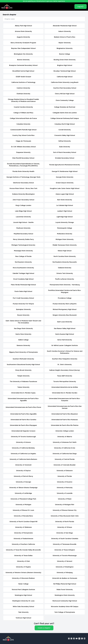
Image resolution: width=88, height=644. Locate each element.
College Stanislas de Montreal (65, 107)
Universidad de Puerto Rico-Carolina (23, 420)
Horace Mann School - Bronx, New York (23, 188)
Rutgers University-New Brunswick (65, 315)
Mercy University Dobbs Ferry (23, 239)
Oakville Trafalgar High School (23, 273)
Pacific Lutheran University (65, 279)
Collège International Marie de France (23, 118)
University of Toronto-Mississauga (65, 556)
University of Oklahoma (23, 527)
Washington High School (23, 595)
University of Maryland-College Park (23, 499)
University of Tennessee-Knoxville (65, 544)
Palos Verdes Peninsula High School (23, 285)
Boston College (65, 54)
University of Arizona (23, 442)
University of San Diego (65, 533)
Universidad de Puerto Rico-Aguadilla (23, 414)
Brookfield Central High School (23, 71)
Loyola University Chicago (65, 222)
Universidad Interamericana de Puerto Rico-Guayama (65, 399)
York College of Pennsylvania (65, 612)
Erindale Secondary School (65, 158)
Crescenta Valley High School (65, 135)
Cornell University (65, 130)
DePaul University (65, 141)
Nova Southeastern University (23, 268)
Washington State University (65, 595)
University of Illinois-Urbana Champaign (23, 488)
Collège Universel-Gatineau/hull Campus (65, 118)
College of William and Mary (23, 113)
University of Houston (65, 482)
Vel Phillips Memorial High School (65, 584)
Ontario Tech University (65, 273)
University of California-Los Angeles (23, 454)
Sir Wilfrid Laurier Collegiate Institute (65, 345)
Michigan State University (65, 239)
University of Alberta (65, 437)
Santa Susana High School (65, 334)
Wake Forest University (65, 590)
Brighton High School (65, 65)
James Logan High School (65, 194)
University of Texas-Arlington (65, 550)
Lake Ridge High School (23, 211)
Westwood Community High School (65, 601)
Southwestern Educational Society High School (23, 364)
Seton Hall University (65, 340)
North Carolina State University (65, 256)
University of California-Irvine (65, 448)
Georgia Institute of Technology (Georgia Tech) (23, 177)
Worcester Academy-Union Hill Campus (65, 606)
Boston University (23, 60)
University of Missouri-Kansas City (65, 510)
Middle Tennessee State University (65, 245)
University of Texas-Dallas (23, 556)
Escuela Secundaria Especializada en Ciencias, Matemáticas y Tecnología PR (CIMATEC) (23, 165)
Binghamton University (65, 48)
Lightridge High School (65, 217)
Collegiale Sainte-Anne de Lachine (65, 113)
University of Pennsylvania (23, 533)
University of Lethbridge (23, 493)
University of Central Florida (65, 459)
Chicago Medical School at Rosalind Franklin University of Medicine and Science (23, 100)
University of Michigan (23, 505)
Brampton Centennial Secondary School (23, 65)
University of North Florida (65, 522)
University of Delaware (65, 471)
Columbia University (23, 124)
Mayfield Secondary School (23, 234)
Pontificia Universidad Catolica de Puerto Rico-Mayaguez (65, 291)
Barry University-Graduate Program (23, 43)
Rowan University (23, 315)
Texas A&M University (65, 376)
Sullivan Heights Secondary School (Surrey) (65, 370)
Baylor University (65, 43)
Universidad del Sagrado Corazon (23, 431)
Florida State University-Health (23, 171)
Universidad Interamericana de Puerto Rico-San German (65, 407)
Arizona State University (23, 31)
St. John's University (65, 364)
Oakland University (65, 268)
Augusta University (23, 37)
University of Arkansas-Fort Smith (65, 442)
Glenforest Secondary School (23, 183)
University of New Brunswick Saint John (65, 516)
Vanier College (23, 584)
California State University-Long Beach (65, 82)
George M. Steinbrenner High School (65, 171)
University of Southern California (23, 544)
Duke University (65, 147)
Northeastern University (23, 262)
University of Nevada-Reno (23, 516)
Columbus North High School (65, 124)
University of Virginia (23, 567)
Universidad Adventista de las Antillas (65, 387)
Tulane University (23, 387)
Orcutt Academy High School (23, 279)
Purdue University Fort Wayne (23, 304)
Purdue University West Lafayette (65, 304)
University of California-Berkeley (23, 448)
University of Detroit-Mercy (23, 476)
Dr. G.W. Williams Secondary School (23, 147)
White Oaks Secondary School (23, 606)
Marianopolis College (65, 228)
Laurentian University (23, 217)
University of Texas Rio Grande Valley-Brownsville (23, 550)
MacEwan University (23, 228)
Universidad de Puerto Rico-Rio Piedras (65, 425)
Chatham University (23, 94)
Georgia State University (65, 177)
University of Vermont (65, 561)
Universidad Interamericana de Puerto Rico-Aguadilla (23, 399)
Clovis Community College (65, 100)
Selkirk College (23, 340)
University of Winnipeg (65, 573)
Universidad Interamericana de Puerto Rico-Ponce (23, 407)
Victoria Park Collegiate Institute (23, 590)
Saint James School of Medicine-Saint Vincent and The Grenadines (23, 322)
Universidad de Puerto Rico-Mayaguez (23, 425)
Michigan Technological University (23, 245)
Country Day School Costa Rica (23, 135)
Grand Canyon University (65, 183)
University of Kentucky (65, 488)
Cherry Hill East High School (65, 94)
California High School (65, 77)
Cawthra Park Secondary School (65, 88)
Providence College (65, 298)
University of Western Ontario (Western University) (23, 573)
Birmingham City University (23, 54)
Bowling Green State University (65, 60)
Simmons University (23, 345)
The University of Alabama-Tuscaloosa (23, 381)
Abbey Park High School (23, 26)
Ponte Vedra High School (23, 291)
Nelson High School (65, 251)
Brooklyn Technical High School (65, 71)
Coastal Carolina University (23, 107)
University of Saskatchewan (23, 539)
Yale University (23, 612)
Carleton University (23, 88)
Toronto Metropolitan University (65, 381)
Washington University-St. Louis (23, 601)
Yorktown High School (23, 618)
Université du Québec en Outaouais (65, 578)
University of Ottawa (65, 527)
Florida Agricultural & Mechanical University (65, 165)
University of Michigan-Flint (65, 505)
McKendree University (65, 234)
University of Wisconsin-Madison (23, 578)
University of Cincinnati (23, 465)
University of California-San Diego (65, 454)
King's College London (23, 205)
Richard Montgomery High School (65, 309)
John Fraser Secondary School (23, 200)
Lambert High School (65, 211)
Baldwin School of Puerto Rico (65, 37)
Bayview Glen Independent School (23, 48)
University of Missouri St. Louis (23, 510)
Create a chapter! (44, 628)
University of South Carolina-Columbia (65, 539)
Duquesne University (23, 152)
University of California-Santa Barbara (23, 459)
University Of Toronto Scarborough (23, 437)
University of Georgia (23, 482)
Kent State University (65, 200)
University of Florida (65, 476)
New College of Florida (23, 256)
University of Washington (65, 567)
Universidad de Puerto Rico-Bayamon (65, 414)
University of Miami (65, 499)
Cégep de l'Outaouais (23, 141)
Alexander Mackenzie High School (65, 26)
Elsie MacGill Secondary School (23, 158)
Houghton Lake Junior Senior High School (65, 188)
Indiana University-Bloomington (23, 194)
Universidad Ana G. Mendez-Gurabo (65, 393)
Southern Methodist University (23, 359)
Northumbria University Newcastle (65, 262)
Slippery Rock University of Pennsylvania (23, 352)
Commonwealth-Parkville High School (23, 130)
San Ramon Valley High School (65, 328)
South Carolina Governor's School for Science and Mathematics (65, 352)
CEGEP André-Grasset (23, 77)
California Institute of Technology (23, 82)
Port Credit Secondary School (23, 298)
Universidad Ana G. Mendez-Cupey (23, 393)
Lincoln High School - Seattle (23, 222)
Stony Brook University (23, 370)
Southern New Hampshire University (65, 359)
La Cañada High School (65, 205)
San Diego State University (23, 328)
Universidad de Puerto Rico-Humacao (65, 420)
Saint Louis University (65, 322)
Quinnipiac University (23, 309)
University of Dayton (23, 471)
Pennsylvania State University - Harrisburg (65, 285)
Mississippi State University (23, 251)
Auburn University (65, 31)
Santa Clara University (23, 334)
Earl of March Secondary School (65, 152)
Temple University (23, 376)
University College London (65, 431)
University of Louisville (65, 493)
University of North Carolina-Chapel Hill (23, 522)
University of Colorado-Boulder (65, 465)
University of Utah (23, 561)
